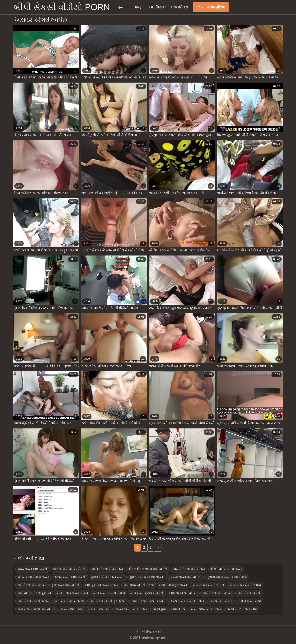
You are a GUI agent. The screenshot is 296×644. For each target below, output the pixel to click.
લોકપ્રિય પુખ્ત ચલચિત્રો (169, 7)
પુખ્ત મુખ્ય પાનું (129, 7)
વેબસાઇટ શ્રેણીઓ (211, 7)
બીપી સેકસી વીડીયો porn (62, 7)
